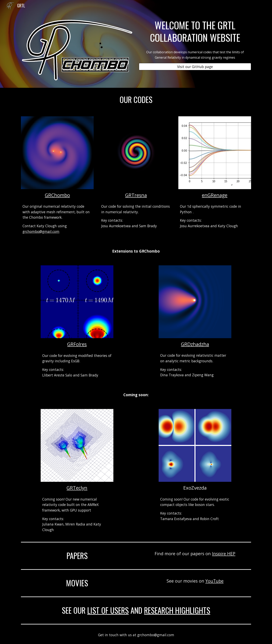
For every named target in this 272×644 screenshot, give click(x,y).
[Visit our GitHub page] (195, 67)
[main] (195, 31)
